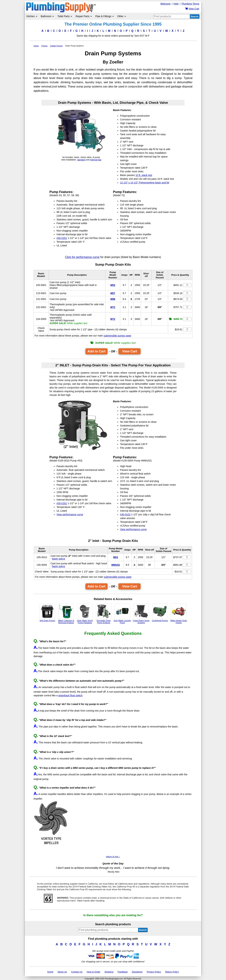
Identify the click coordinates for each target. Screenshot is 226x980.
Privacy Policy (154, 972)
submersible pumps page (117, 336)
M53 (113, 285)
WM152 (115, 565)
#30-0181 (62, 238)
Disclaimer (137, 972)
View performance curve (70, 514)
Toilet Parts (65, 16)
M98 (113, 299)
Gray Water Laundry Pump (122, 614)
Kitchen (32, 16)
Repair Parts (84, 16)
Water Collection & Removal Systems (66, 614)
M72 (113, 307)
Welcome (165, 4)
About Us (62, 972)
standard (81, 160)
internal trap (96, 160)
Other (122, 16)
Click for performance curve (82, 257)
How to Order (93, 972)
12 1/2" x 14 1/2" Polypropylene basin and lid (145, 183)
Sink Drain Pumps (47, 613)
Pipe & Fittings (105, 16)
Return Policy (172, 972)
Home (50, 972)
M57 (113, 293)
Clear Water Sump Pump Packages (85, 614)
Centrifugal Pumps (160, 613)
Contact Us (77, 972)
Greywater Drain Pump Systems (104, 614)
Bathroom (47, 16)
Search (195, 17)
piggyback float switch (70, 695)
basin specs (59, 559)
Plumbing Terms (190, 4)
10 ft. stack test (144, 175)
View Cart (130, 351)
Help (176, 4)
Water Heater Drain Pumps (179, 614)
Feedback (123, 972)
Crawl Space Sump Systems (141, 614)
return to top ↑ (113, 857)
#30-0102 (125, 514)
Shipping (109, 972)
